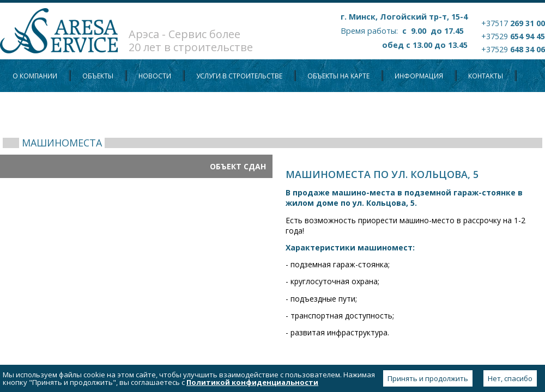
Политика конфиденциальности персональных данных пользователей (144, 109)
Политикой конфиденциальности (252, 382)
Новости (155, 76)
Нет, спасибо (510, 378)
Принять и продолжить (428, 378)
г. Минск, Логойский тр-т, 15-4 (404, 17)
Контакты (486, 76)
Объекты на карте (338, 76)
